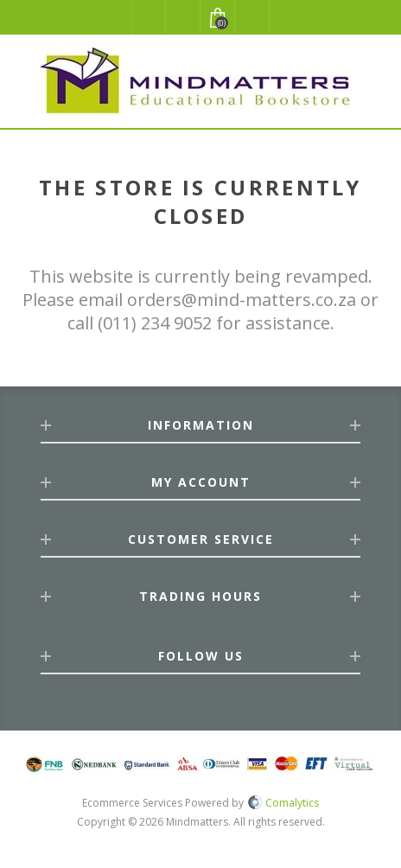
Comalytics (283, 803)
